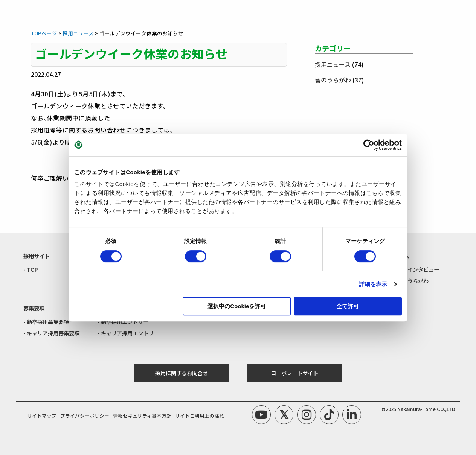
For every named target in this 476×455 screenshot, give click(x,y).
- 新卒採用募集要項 (46, 322)
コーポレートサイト (294, 373)
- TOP (31, 269)
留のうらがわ (333, 80)
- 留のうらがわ (411, 281)
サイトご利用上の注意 (200, 416)
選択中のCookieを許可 (237, 306)
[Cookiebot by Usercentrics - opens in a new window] (369, 145)
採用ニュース (333, 64)
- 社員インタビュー (416, 269)
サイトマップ (42, 416)
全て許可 (348, 306)
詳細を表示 (373, 284)
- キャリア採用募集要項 (51, 333)
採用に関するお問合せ (182, 373)
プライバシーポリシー (85, 416)
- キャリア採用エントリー (128, 333)
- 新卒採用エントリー (123, 322)
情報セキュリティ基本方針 (142, 416)
